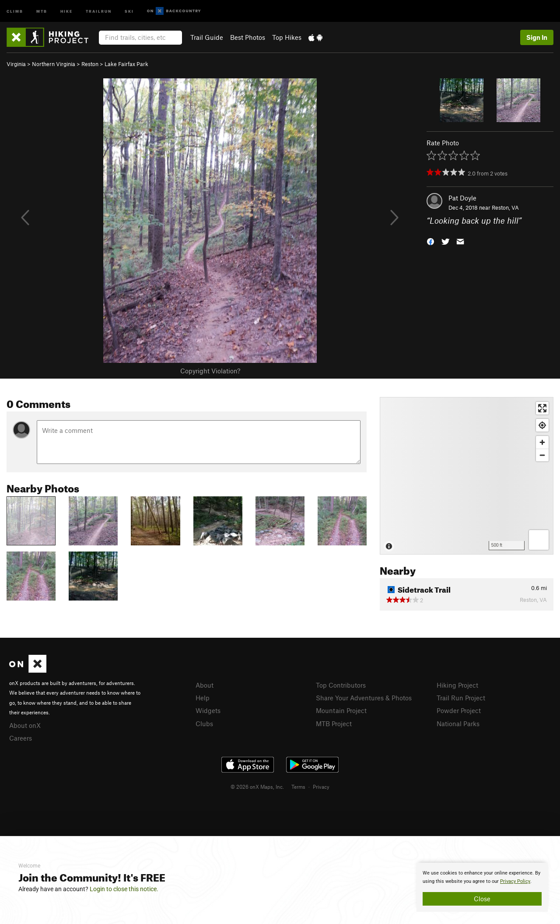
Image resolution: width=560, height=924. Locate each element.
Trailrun (99, 11)
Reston (90, 64)
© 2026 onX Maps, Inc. (257, 787)
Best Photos (248, 37)
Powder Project (459, 710)
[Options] (539, 540)
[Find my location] (542, 425)
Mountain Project (341, 710)
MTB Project (334, 724)
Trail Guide (207, 37)
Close (482, 899)
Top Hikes (287, 37)
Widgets (208, 710)
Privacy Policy (515, 881)
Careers (21, 738)
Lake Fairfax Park (126, 64)
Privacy (321, 787)
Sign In (537, 37)
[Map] (467, 476)
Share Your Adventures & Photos (364, 698)
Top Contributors (341, 685)
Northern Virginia (54, 64)
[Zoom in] (542, 442)
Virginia (16, 64)
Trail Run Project (461, 698)
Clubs (204, 724)
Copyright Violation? (210, 371)
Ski (129, 11)
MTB (42, 11)
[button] (430, 241)
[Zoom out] (542, 455)
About (205, 685)
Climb (15, 11)
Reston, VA (505, 207)
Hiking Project (457, 685)
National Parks (458, 724)
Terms (298, 787)
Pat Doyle (462, 198)
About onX (25, 725)
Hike (66, 11)
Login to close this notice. (124, 889)
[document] (482, 887)
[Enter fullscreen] (542, 408)
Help (203, 698)
